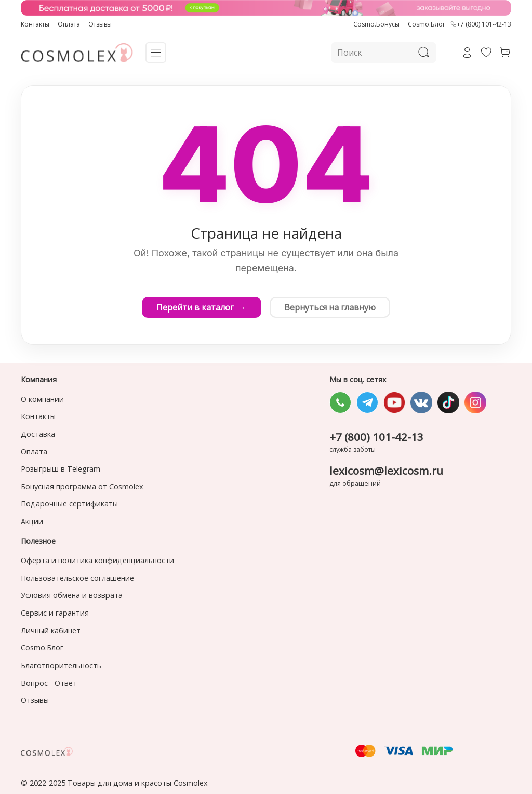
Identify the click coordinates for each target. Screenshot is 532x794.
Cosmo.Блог (427, 24)
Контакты (35, 24)
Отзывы (100, 24)
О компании (42, 399)
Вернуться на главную (331, 307)
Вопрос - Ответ (49, 683)
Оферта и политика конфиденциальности (97, 560)
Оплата (69, 24)
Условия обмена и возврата (72, 595)
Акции (32, 521)
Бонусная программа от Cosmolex (82, 486)
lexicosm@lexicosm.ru (386, 471)
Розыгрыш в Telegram (61, 469)
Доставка (38, 434)
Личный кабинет (51, 630)
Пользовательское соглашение (77, 578)
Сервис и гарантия (55, 613)
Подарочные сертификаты (69, 504)
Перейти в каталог (201, 307)
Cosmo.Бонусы (376, 24)
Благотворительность (61, 665)
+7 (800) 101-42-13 (481, 25)
